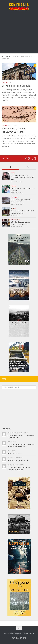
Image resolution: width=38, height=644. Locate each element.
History (5, 82)
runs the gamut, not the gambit (18, 460)
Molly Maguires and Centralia (16, 86)
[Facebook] (29, 158)
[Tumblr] (32, 158)
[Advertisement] (19, 34)
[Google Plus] (35, 158)
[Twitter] (26, 158)
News (13, 173)
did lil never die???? (15, 453)
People (14, 186)
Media (13, 220)
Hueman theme (29, 633)
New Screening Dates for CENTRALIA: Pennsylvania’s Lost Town (22, 177)
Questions (15, 197)
